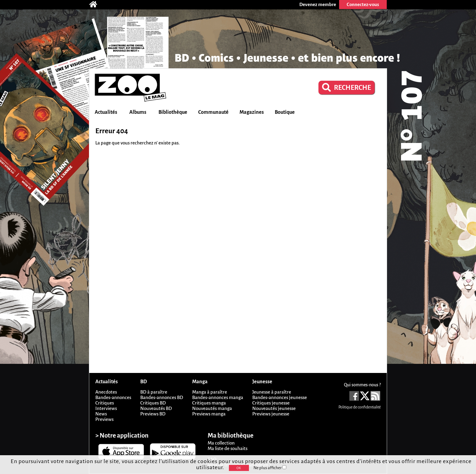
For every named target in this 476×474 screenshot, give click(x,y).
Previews (104, 419)
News (101, 414)
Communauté (213, 112)
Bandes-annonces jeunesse (280, 397)
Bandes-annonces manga (218, 397)
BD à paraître (154, 392)
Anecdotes (106, 392)
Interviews (106, 408)
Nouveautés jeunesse (274, 408)
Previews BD (153, 414)
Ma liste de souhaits (228, 448)
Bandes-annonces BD (162, 397)
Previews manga (209, 414)
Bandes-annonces (113, 397)
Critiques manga (209, 403)
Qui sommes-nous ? (362, 385)
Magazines (252, 112)
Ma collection (221, 443)
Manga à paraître (210, 392)
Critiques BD (153, 403)
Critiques (105, 403)
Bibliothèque (173, 112)
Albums (138, 112)
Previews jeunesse (271, 414)
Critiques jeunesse (271, 403)
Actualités (106, 112)
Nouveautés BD (156, 408)
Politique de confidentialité (360, 407)
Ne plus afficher (270, 468)
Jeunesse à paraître (272, 392)
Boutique (285, 112)
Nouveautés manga (212, 408)
